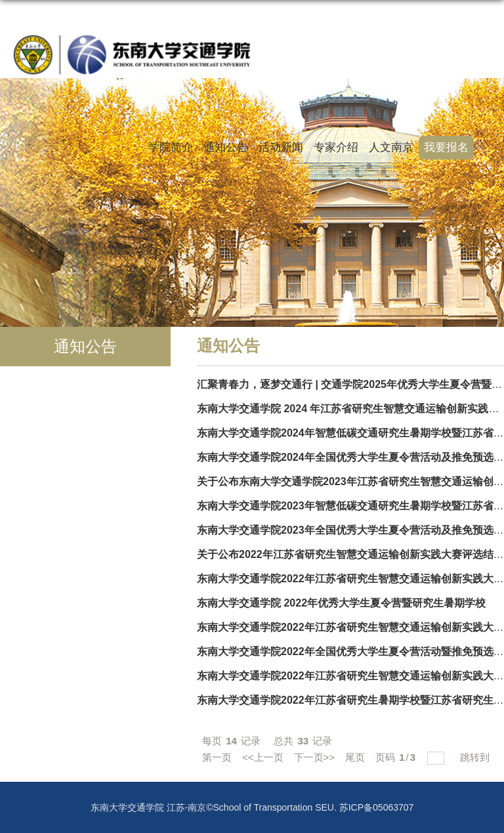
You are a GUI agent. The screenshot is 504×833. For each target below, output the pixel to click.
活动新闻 (281, 147)
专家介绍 (336, 147)
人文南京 (391, 147)
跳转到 (476, 757)
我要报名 (446, 147)
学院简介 (171, 147)
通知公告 (226, 147)
